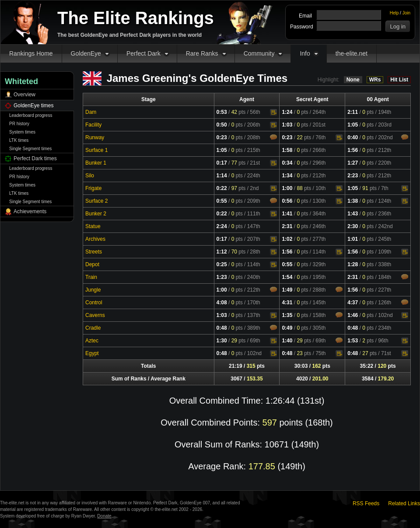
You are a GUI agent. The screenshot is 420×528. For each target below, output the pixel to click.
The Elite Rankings (136, 18)
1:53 (353, 341)
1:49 (287, 290)
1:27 (353, 163)
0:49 (287, 328)
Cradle (93, 328)
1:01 (353, 239)
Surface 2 (96, 201)
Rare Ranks (202, 53)
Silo (90, 176)
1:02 (287, 239)
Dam (91, 112)
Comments (273, 137)
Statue (93, 226)
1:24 (287, 112)
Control (94, 303)
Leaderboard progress (31, 115)
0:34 (287, 163)
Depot (92, 264)
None (353, 80)
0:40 (353, 137)
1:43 (353, 214)
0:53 (222, 112)
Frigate (93, 188)
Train (91, 277)
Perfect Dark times (35, 158)
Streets (94, 252)
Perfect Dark (143, 53)
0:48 (222, 328)
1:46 (353, 315)
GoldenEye (86, 53)
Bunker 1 (96, 163)
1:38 (353, 201)
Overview (24, 95)
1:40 (287, 341)
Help (394, 13)
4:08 (222, 303)
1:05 (353, 125)
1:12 (222, 252)
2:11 (353, 112)
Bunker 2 (96, 214)
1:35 (287, 315)
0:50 (222, 125)
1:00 (287, 188)
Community (259, 53)
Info (305, 53)
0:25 (222, 264)
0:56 (287, 201)
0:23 (222, 137)
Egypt (92, 353)
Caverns (95, 315)
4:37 (353, 303)
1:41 (287, 214)
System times (22, 132)
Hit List (399, 80)
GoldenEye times (33, 106)
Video (273, 113)
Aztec (92, 341)
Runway (95, 137)
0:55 (222, 201)
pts (239, 112)
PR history (19, 124)
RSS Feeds (366, 503)
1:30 (222, 341)
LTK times (19, 140)
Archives (95, 239)
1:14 (222, 176)
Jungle (93, 290)
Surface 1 (96, 150)
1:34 (287, 176)
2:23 (353, 176)
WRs (375, 80)
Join (406, 13)
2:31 (287, 226)
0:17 (222, 163)
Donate (104, 516)
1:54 (287, 277)
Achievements (30, 211)
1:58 (287, 150)
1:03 (287, 125)
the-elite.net (352, 53)
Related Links (404, 503)
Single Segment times (30, 149)
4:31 (287, 303)
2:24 (222, 226)
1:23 (222, 277)
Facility (93, 125)
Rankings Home (31, 53)
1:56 (353, 150)
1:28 (353, 264)
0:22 (222, 188)
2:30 (353, 226)
